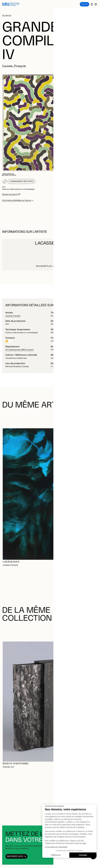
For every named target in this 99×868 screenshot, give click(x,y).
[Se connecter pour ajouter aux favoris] (11, 194)
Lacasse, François (13, 316)
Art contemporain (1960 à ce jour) (20, 350)
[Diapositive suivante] (94, 418)
